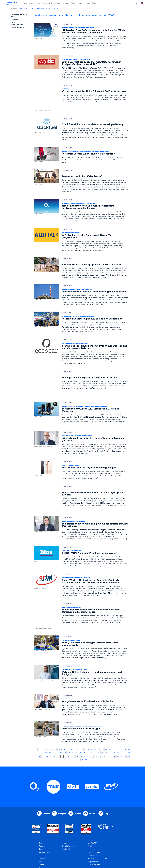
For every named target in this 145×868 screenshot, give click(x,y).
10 (65, 725)
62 (69, 732)
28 (129, 725)
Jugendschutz (94, 837)
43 (91, 728)
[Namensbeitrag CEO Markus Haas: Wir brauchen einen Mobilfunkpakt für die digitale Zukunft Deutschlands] (81, 509)
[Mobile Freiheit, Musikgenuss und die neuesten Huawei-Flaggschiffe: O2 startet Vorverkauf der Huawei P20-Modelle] (81, 147)
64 (77, 732)
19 (95, 725)
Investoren (65, 3)
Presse (88, 3)
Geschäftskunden (69, 821)
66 (85, 732)
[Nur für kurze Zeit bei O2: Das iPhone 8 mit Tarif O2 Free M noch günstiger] (81, 455)
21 (102, 725)
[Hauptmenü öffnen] (3, 3)
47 (107, 728)
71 (103, 732)
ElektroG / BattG (95, 828)
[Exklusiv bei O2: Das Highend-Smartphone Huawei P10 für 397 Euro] (81, 372)
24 (114, 725)
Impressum (92, 843)
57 (50, 732)
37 (69, 728)
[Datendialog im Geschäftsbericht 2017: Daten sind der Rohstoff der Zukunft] (81, 173)
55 (43, 732)
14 (78, 725)
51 (122, 728)
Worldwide (66, 824)
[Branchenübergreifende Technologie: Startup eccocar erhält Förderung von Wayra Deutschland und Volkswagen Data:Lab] (81, 343)
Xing (106, 789)
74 (114, 732)
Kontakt (91, 824)
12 (71, 725)
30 (42, 728)
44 (95, 728)
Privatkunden (67, 818)
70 (100, 732)
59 (58, 732)
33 (54, 728)
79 (82, 735)
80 (86, 735)
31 (46, 728)
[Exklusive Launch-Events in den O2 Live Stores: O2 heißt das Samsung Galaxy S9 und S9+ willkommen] (81, 314)
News (94, 3)
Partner (74, 3)
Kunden (57, 3)
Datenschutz (93, 831)
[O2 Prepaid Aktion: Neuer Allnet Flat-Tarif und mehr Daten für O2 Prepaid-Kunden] (81, 481)
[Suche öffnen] (136, 3)
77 (125, 732)
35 (61, 728)
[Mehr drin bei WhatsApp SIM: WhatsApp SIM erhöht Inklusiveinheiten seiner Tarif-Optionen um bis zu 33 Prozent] (81, 594)
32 (50, 728)
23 (110, 725)
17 (88, 725)
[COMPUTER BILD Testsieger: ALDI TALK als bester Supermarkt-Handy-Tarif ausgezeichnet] (81, 231)
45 (99, 728)
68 (92, 732)
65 (81, 732)
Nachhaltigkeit (47, 3)
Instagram (62, 789)
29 (39, 728)
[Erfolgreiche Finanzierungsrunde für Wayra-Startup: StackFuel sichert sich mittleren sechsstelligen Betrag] (81, 121)
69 (96, 732)
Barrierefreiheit (94, 840)
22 (106, 725)
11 (68, 725)
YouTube (93, 789)
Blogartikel (14, 20)
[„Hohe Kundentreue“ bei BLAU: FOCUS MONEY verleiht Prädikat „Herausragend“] (81, 538)
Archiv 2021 (55, 8)
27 (125, 725)
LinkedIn (46, 789)
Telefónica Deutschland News (42, 8)
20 (99, 725)
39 (76, 728)
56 (47, 732)
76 (122, 732)
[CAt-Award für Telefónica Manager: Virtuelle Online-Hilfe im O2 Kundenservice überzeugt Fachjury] (81, 652)
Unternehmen (29, 3)
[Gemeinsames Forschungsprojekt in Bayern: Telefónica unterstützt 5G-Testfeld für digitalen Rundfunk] (81, 287)
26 (121, 725)
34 (57, 728)
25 (117, 725)
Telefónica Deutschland (26, 8)
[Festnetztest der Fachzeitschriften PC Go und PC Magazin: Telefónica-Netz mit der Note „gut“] (81, 707)
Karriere (81, 3)
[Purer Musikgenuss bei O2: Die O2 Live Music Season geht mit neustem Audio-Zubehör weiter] (81, 623)
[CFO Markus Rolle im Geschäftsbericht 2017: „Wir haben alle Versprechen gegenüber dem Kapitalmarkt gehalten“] (81, 428)
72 (107, 732)
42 (88, 728)
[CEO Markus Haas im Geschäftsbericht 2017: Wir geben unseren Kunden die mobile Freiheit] (81, 680)
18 (92, 725)
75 (118, 732)
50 (118, 728)
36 (65, 728)
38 (73, 728)
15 (81, 725)
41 (84, 728)
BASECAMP (93, 818)
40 (80, 728)
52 (125, 728)
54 (39, 732)
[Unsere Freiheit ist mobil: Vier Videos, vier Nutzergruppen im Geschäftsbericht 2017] (81, 260)
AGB (90, 821)
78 (129, 732)
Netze (38, 3)
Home (41, 818)
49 (114, 728)
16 (85, 725)
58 (54, 732)
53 (129, 728)
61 (66, 732)
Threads (78, 789)
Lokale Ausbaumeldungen (17, 24)
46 (103, 728)
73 (111, 732)
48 (110, 728)
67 (88, 732)
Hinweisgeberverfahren (97, 834)
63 (73, 732)
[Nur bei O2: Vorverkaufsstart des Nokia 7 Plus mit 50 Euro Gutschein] (81, 94)
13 (75, 725)
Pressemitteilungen (17, 27)
